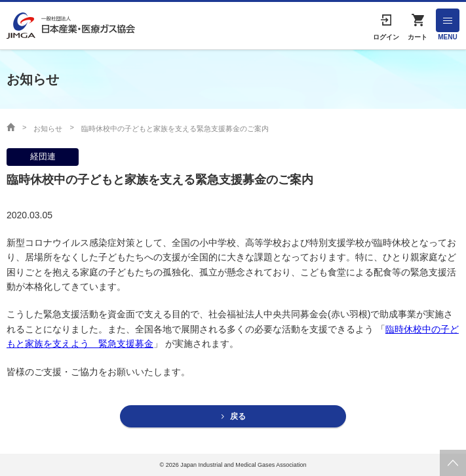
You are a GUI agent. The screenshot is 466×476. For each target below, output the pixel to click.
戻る (238, 416)
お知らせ (48, 129)
